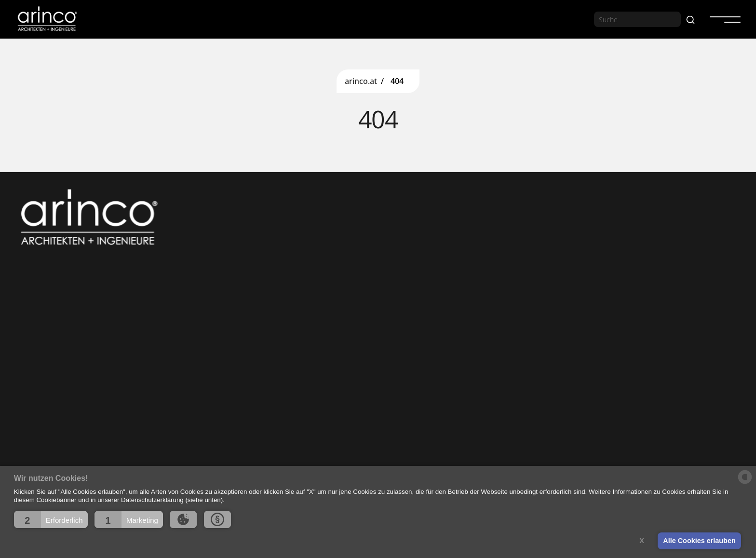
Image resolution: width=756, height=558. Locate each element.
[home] (47, 19)
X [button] (642, 541)
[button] (51, 519)
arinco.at (361, 81)
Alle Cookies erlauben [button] (699, 541)
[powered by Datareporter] (745, 483)
